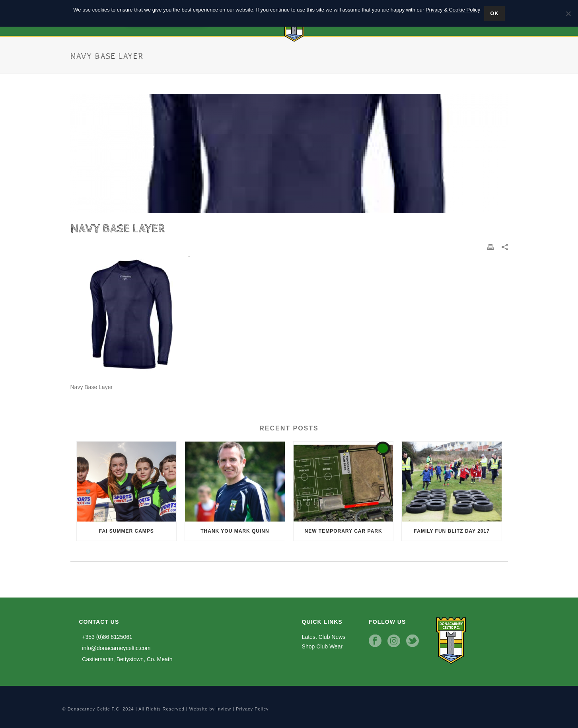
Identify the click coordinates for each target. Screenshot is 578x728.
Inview (224, 709)
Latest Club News (324, 637)
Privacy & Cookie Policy (453, 10)
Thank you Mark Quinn (235, 531)
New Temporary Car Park (343, 531)
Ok (494, 13)
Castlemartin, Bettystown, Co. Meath (126, 659)
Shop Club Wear (322, 646)
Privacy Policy (252, 709)
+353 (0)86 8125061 (106, 637)
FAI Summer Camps (126, 531)
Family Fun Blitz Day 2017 (452, 531)
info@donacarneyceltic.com (115, 648)
